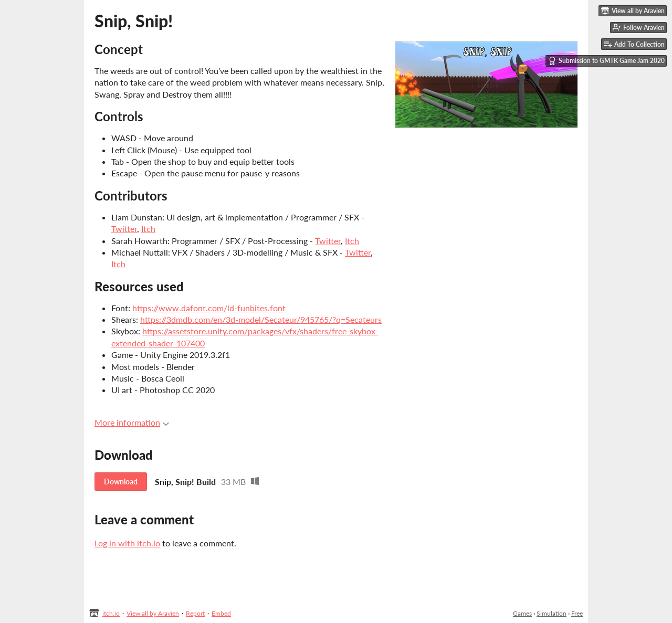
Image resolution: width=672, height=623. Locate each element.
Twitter (124, 229)
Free (577, 613)
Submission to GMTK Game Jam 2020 (606, 61)
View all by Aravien (153, 613)
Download (121, 482)
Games (522, 613)
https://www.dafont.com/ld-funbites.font (209, 308)
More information (132, 422)
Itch (148, 229)
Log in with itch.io (127, 543)
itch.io (111, 613)
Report (195, 613)
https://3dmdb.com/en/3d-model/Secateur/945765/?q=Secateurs (261, 319)
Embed (221, 613)
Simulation (552, 613)
